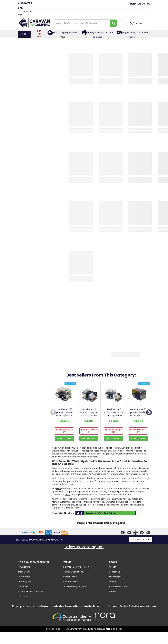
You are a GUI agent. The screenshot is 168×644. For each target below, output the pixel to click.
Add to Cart (64, 438)
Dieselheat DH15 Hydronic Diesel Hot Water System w (64, 412)
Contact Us (114, 572)
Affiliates (113, 582)
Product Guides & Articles (30, 592)
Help (133, 4)
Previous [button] (53, 413)
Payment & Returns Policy (76, 567)
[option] (64, 413)
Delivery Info (24, 577)
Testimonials (115, 577)
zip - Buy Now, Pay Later (75, 587)
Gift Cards (23, 596)
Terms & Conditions (73, 572)
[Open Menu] (24, 34)
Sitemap (113, 592)
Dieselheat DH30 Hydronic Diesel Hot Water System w (138, 412)
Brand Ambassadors (119, 587)
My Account (24, 567)
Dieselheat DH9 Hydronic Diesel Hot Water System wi (89, 412)
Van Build (39, 34)
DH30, (68, 495)
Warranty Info (25, 582)
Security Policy (70, 582)
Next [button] (149, 413)
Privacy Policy (70, 577)
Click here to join (141, 540)
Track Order (24, 572)
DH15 (59, 489)
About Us (144, 4)
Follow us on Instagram (84, 547)
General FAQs (25, 587)
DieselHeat (107, 448)
